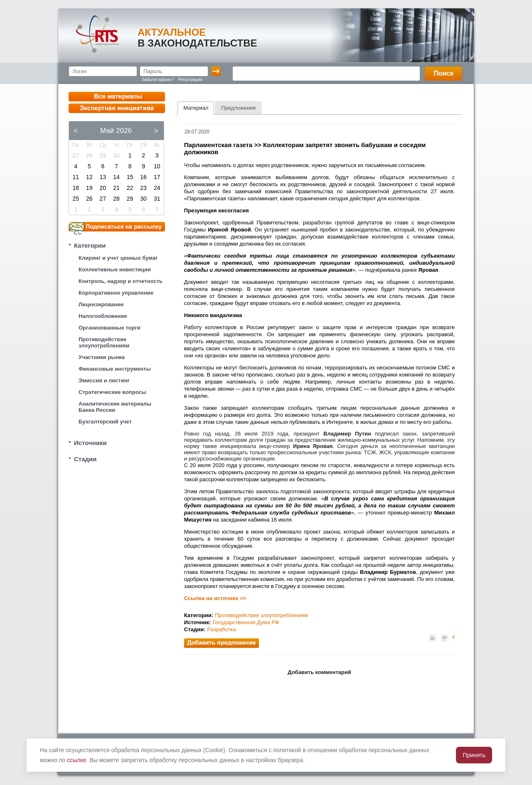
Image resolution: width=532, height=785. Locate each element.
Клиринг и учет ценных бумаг (118, 258)
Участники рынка (102, 357)
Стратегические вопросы (112, 392)
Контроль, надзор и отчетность (121, 281)
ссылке (76, 760)
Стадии (85, 459)
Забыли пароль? (158, 80)
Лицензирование (101, 304)
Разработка (221, 629)
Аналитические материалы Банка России (115, 407)
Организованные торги (110, 328)
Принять (474, 755)
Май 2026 (116, 131)
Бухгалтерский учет (105, 422)
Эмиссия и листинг (104, 380)
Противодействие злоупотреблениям (104, 342)
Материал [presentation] (196, 108)
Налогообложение (103, 316)
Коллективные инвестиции (115, 269)
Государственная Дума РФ (246, 622)
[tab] (196, 108)
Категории (90, 245)
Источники (90, 443)
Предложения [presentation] (238, 108)
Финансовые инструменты (115, 369)
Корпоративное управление (116, 293)
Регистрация (190, 80)
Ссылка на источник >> (215, 598)
